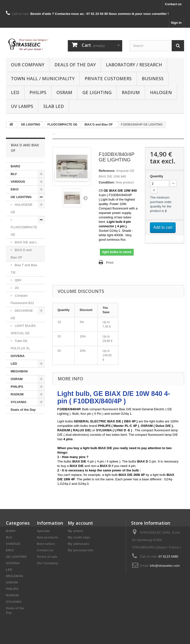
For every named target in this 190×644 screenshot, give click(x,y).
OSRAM (64, 92)
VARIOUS (18, 182)
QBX (18, 280)
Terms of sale (47, 557)
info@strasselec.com (165, 566)
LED (15, 92)
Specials (43, 531)
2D (16, 288)
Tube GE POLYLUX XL (20, 345)
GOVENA (18, 356)
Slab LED (54, 106)
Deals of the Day (75, 65)
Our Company (28, 65)
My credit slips (79, 537)
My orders (75, 531)
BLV (14, 174)
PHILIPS (38, 92)
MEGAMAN (19, 371)
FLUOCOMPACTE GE (24, 231)
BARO (15, 166)
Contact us (173, 4)
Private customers (108, 78)
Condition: (107, 182)
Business (153, 78)
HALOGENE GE (22, 208)
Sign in (176, 23)
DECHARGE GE (22, 314)
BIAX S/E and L (25, 242)
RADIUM (131, 92)
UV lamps (22, 106)
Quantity (156, 176)
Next (85, 198)
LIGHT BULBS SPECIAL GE (23, 329)
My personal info (81, 550)
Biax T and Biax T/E (24, 269)
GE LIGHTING (97, 92)
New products (47, 537)
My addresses (78, 544)
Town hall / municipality (43, 78)
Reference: (107, 171)
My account (80, 523)
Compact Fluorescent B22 (22, 299)
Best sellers (46, 544)
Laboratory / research (134, 65)
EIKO (15, 189)
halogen (161, 92)
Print (110, 263)
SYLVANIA (19, 402)
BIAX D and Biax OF (21, 254)
